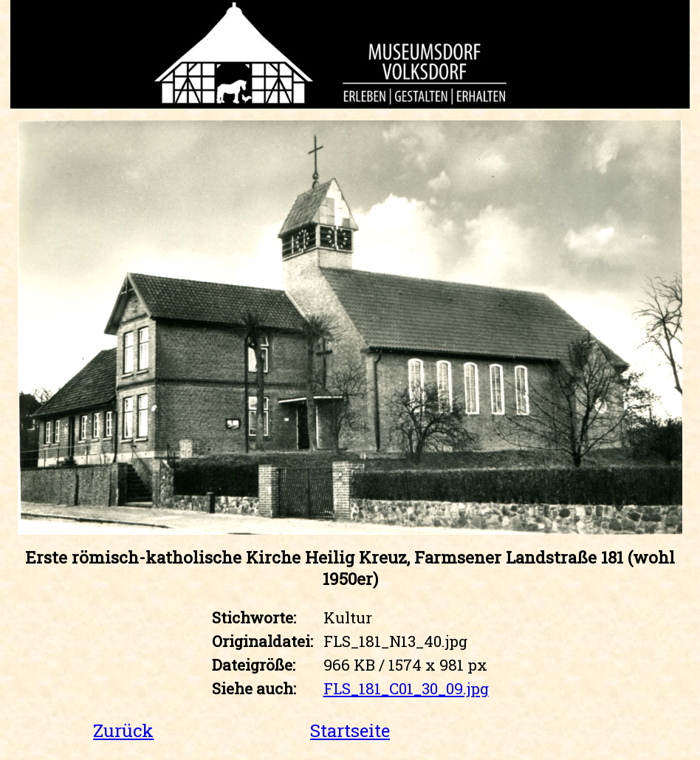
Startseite (350, 730)
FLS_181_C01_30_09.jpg (406, 688)
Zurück (123, 730)
